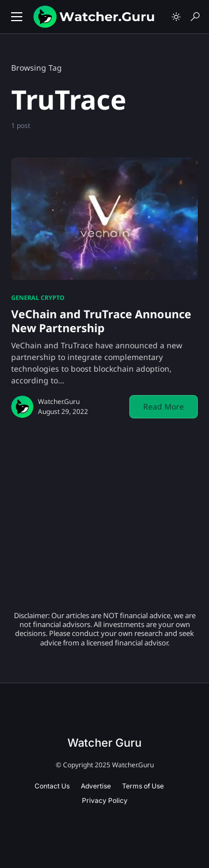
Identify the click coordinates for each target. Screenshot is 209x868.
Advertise (96, 786)
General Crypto (38, 297)
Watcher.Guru (59, 401)
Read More (164, 406)
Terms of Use (143, 786)
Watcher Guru (104, 743)
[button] (17, 17)
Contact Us (52, 786)
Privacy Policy (105, 800)
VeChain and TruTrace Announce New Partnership (101, 321)
